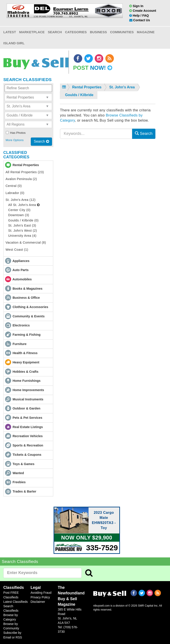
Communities (122, 32)
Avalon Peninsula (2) (21, 179)
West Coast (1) (17, 250)
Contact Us (140, 20)
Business (98, 32)
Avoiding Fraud (41, 593)
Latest (10, 32)
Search (55, 32)
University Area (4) (22, 236)
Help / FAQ (139, 16)
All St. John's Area (24, 205)
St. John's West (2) (23, 231)
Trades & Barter (24, 491)
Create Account (143, 11)
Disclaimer (38, 602)
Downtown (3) (19, 215)
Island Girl (14, 43)
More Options (14, 140)
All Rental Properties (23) (25, 172)
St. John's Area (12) (21, 200)
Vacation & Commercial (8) (26, 242)
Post (93, 68)
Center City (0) (19, 210)
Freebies (19, 482)
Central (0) (14, 186)
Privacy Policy (40, 597)
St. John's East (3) (22, 225)
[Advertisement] (108, 185)
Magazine (146, 32)
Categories (76, 32)
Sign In (136, 6)
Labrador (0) (15, 193)
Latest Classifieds (15, 602)
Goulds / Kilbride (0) (23, 220)
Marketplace (32, 32)
